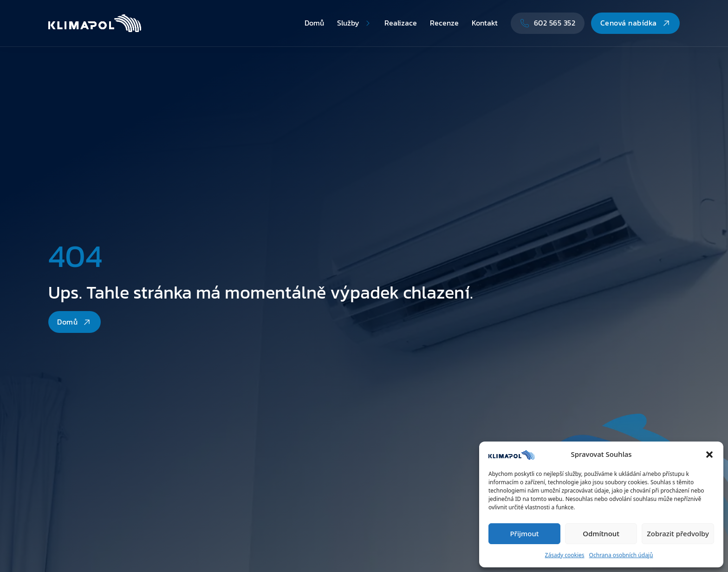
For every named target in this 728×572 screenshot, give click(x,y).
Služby (348, 23)
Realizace (401, 23)
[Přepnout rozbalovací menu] (368, 23)
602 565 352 (548, 23)
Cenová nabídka (636, 23)
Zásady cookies (565, 555)
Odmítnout (601, 533)
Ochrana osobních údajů (621, 555)
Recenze (444, 23)
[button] (709, 455)
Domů (314, 23)
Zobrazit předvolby (678, 533)
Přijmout (524, 533)
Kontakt (485, 23)
